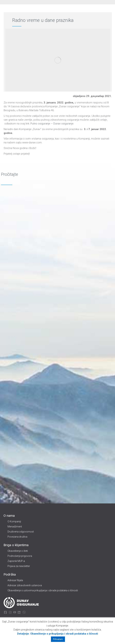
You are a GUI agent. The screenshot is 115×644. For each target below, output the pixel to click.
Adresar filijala (15, 580)
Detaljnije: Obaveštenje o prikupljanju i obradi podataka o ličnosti (58, 634)
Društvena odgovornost (21, 532)
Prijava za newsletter (19, 566)
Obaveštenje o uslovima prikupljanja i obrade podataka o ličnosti (43, 590)
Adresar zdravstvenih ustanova (25, 585)
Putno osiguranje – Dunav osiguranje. (52, 124)
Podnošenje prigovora (20, 556)
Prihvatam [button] (58, 639)
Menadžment (15, 527)
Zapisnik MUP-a (16, 561)
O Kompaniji (14, 521)
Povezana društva (17, 537)
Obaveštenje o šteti (18, 551)
